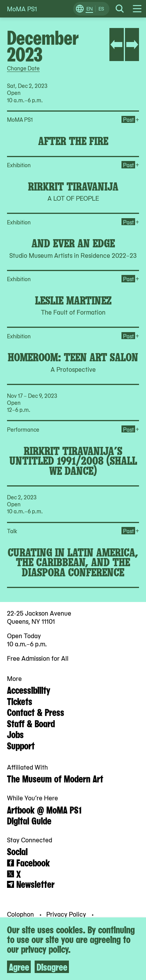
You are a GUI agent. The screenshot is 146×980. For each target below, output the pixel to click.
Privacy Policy (67, 913)
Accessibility (29, 689)
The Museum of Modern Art (55, 778)
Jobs (15, 734)
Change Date (23, 68)
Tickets (20, 701)
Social (17, 851)
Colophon (21, 913)
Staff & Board (31, 723)
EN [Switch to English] (90, 9)
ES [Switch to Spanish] (101, 9)
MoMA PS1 (22, 9)
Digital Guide (29, 820)
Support (21, 745)
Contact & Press (36, 712)
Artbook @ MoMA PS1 (44, 809)
